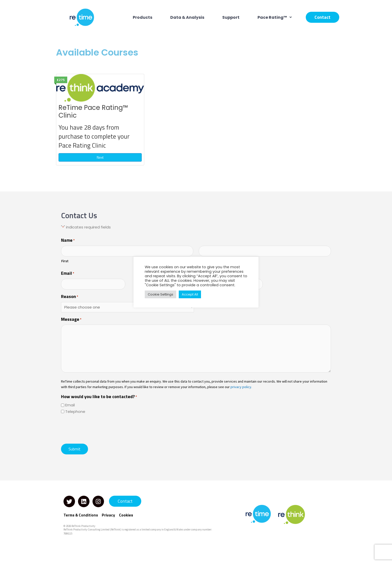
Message (71, 320)
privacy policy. (241, 387)
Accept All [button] (190, 294)
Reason (70, 297)
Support (231, 17)
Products (142, 17)
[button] (275, 17)
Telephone (75, 411)
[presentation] (99, 428)
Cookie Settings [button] (160, 294)
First (65, 261)
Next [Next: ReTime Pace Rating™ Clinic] (100, 157)
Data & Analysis (187, 17)
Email (68, 273)
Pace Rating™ (275, 17)
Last (202, 261)
